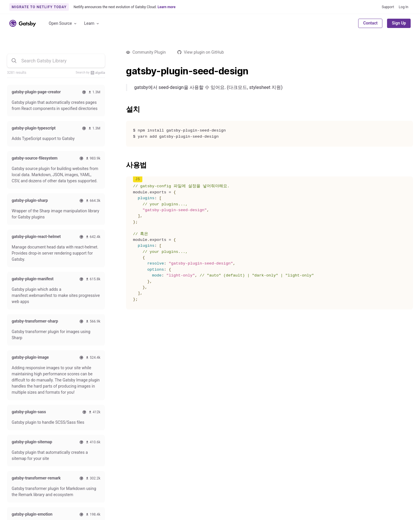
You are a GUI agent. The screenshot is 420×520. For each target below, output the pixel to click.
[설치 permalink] (123, 109)
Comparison (78, 400)
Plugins (73, 407)
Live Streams (138, 429)
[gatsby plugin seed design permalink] (123, 71)
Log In (404, 7)
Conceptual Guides (24, 437)
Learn (92, 23)
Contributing (138, 400)
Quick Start (17, 407)
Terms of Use (364, 493)
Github (16, 458)
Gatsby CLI (17, 444)
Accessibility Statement (174, 493)
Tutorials (15, 414)
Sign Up (399, 23)
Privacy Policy (398, 493)
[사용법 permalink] (123, 165)
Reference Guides (23, 429)
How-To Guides (21, 422)
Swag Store (137, 407)
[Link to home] (23, 23)
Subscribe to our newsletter (368, 353)
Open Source (63, 23)
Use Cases (76, 437)
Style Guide (136, 422)
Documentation (21, 400)
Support (388, 7)
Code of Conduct (142, 414)
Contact (370, 23)
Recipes (74, 422)
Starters (74, 429)
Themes (74, 414)
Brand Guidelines (219, 493)
